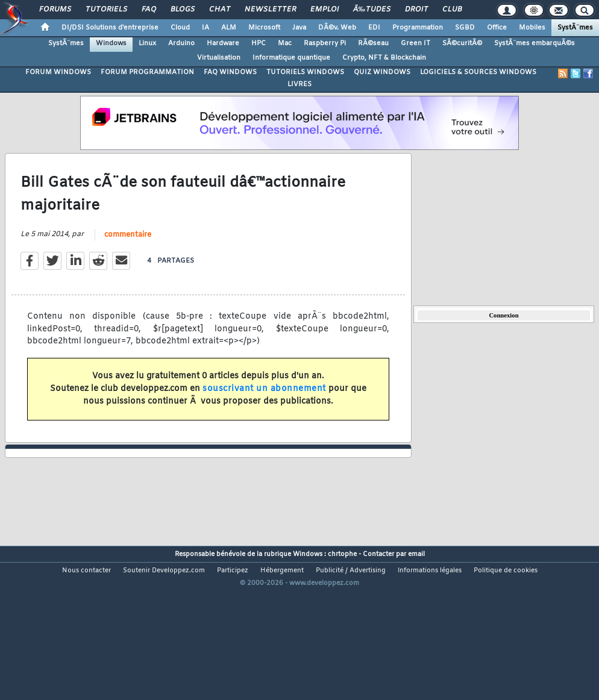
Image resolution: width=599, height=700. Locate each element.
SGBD (465, 28)
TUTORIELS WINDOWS (305, 72)
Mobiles (532, 28)
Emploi (325, 10)
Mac (285, 43)
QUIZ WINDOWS (382, 72)
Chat (220, 10)
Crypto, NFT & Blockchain (384, 58)
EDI (374, 28)
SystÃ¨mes (575, 28)
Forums (55, 10)
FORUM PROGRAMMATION (147, 72)
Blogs (183, 10)
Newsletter (270, 10)
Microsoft (264, 28)
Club (452, 10)
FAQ (149, 10)
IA (205, 28)
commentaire (128, 256)
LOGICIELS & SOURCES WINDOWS (478, 72)
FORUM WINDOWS (58, 72)
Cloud (180, 28)
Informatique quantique (291, 58)
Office (497, 28)
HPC (259, 43)
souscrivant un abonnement (264, 410)
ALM (229, 28)
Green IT (416, 43)
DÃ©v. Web (337, 28)
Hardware (223, 43)
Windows (111, 43)
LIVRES (299, 84)
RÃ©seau (373, 43)
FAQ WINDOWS (230, 72)
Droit (416, 10)
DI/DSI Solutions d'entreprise (110, 28)
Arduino (181, 43)
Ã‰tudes (372, 10)
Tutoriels (106, 10)
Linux (147, 43)
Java (299, 28)
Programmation (418, 28)
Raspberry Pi (325, 43)
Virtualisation (219, 58)
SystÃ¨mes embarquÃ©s (535, 43)
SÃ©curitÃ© (462, 43)
